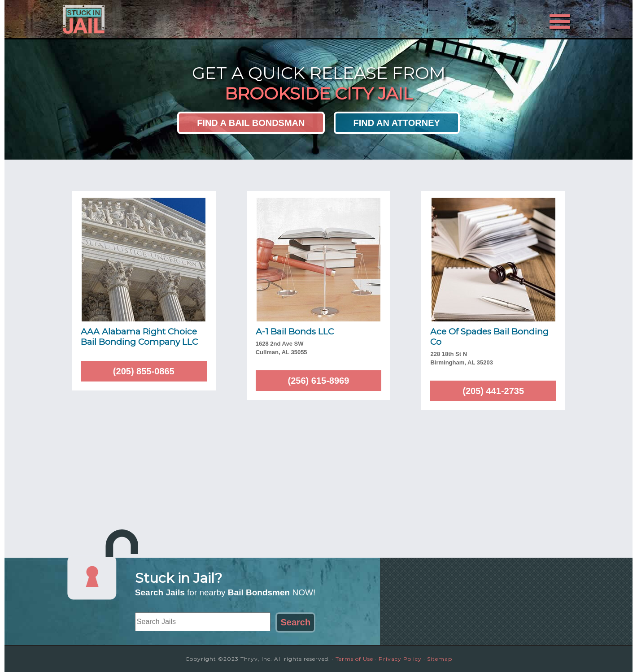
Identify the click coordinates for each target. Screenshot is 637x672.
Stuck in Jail (144, 19)
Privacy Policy (400, 659)
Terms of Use (354, 659)
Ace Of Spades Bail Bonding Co (489, 337)
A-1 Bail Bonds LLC (295, 332)
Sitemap (440, 659)
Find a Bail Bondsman (251, 123)
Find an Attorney (397, 123)
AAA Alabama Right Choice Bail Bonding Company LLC (139, 337)
